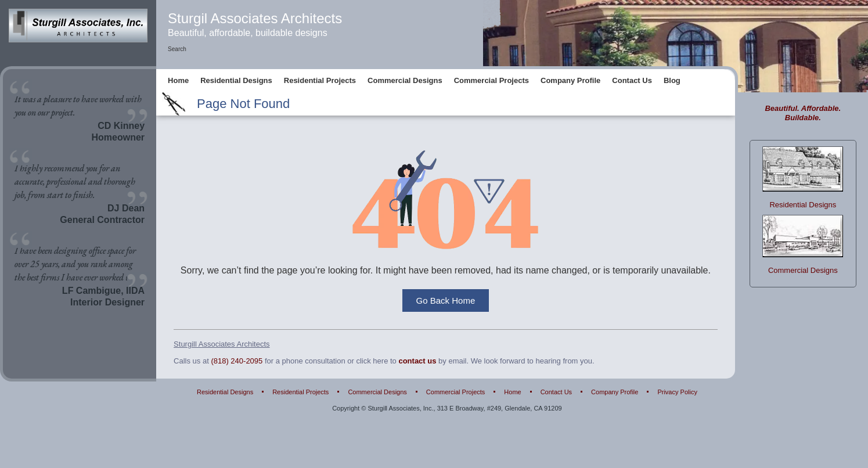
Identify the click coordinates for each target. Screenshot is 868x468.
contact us (417, 361)
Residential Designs (236, 80)
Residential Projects (320, 80)
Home (178, 80)
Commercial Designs (405, 80)
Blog (672, 80)
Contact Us (632, 80)
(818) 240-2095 (237, 361)
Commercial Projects (491, 80)
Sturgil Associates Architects (255, 18)
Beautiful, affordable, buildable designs (248, 33)
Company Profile (570, 80)
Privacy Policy (677, 392)
